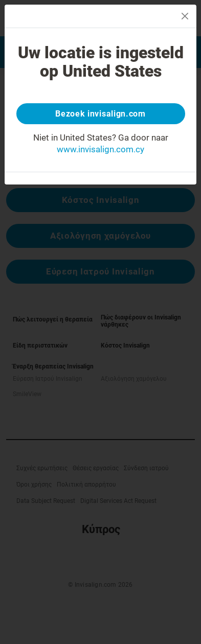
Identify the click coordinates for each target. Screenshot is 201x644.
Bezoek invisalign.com (100, 114)
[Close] (185, 16)
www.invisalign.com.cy (100, 149)
